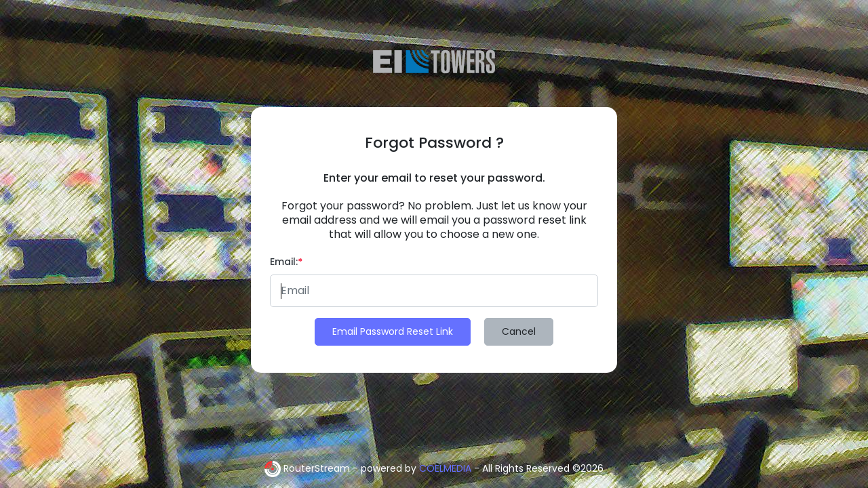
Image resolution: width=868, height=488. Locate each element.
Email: (286, 262)
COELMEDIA (445, 468)
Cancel (519, 331)
